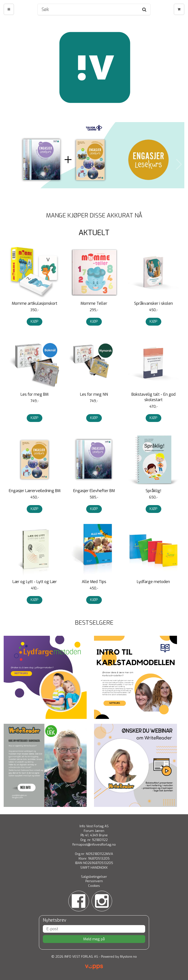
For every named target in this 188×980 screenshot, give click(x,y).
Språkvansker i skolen (153, 303)
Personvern (94, 881)
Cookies (94, 886)
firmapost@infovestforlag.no (94, 845)
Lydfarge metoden (153, 582)
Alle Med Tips (94, 582)
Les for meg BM (35, 394)
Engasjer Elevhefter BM (94, 491)
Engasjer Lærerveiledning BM (35, 491)
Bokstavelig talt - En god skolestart (153, 397)
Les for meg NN (94, 394)
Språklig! (153, 491)
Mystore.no (128, 957)
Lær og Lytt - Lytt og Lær (35, 582)
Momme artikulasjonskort (35, 303)
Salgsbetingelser (94, 877)
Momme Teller (94, 303)
